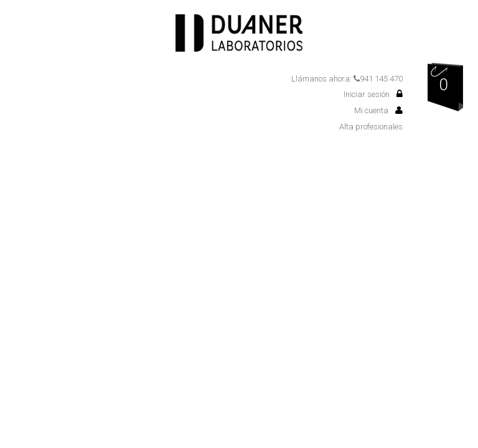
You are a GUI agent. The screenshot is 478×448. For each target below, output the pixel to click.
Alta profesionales (371, 127)
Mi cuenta (378, 110)
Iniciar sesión (373, 94)
